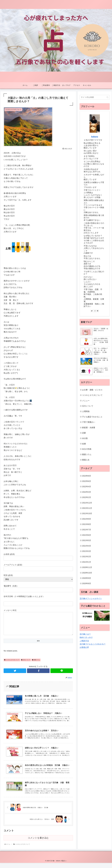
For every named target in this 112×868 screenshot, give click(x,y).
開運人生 (86, 460)
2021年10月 (87, 514)
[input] (95, 97)
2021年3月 (87, 551)
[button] (108, 97)
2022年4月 (87, 487)
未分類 (85, 438)
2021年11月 (87, 508)
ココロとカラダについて (12, 664)
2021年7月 (87, 530)
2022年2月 (87, 497)
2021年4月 (87, 546)
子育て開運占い (89, 422)
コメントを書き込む (38, 843)
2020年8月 (87, 583)
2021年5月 (87, 540)
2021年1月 (87, 562)
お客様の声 (84, 647)
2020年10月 (87, 573)
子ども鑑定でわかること (92, 417)
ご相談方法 (84, 641)
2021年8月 (87, 524)
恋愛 (84, 433)
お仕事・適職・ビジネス (92, 390)
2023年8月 (87, 476)
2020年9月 (87, 578)
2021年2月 (87, 557)
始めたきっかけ (86, 637)
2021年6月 (87, 535)
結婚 (84, 444)
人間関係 (86, 411)
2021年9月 (87, 519)
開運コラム (36, 664)
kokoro (95, 137)
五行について (26, 664)
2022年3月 (87, 492)
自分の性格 (87, 449)
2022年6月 (87, 481)
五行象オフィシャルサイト (91, 599)
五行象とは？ (85, 634)
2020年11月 (87, 567)
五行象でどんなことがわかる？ (93, 644)
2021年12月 (87, 503)
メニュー (86, 401)
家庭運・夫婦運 (89, 428)
